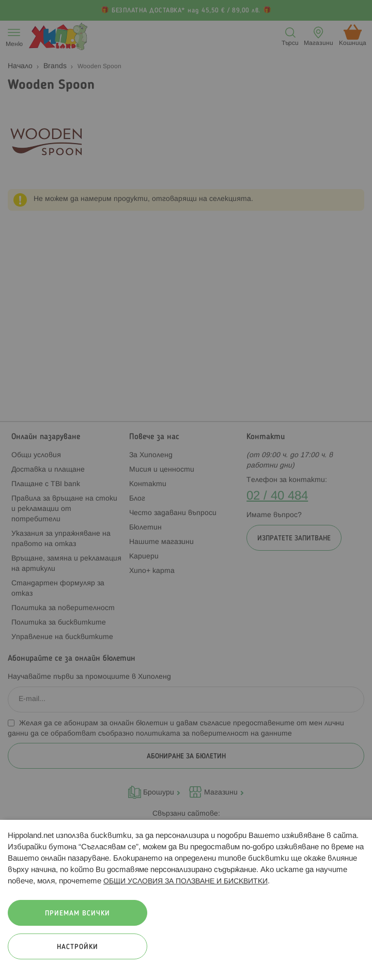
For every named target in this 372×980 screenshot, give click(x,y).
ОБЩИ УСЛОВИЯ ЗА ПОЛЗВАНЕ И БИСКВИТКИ (185, 882)
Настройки (78, 947)
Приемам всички (78, 914)
